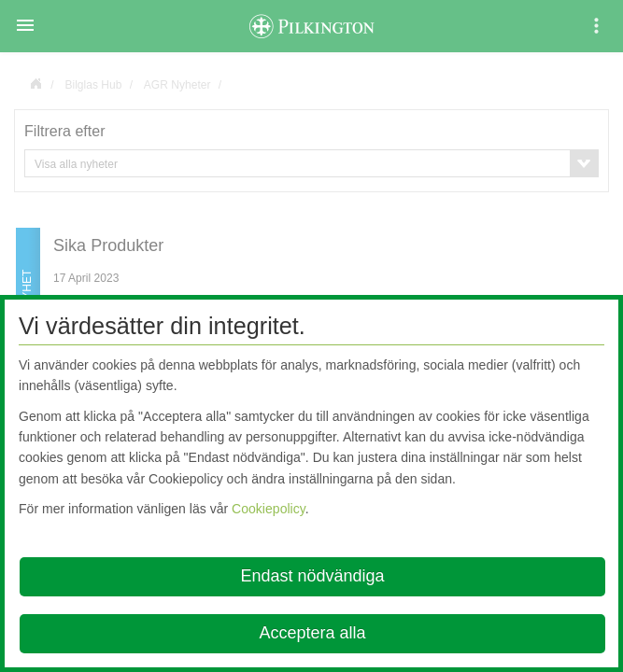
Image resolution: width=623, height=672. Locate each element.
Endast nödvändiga (312, 576)
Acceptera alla (312, 633)
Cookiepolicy (269, 509)
